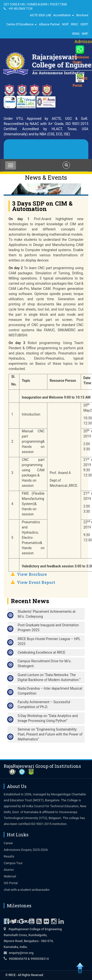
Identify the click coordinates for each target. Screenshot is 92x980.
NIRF (85, 34)
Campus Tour (13, 863)
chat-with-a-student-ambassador (27, 890)
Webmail (10, 876)
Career (8, 843)
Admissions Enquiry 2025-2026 (26, 850)
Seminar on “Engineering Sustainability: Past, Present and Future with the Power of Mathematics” (50, 734)
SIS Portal (11, 883)
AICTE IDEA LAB (40, 15)
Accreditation (64, 15)
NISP (65, 24)
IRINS (76, 34)
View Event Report (36, 582)
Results (9, 856)
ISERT (84, 24)
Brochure (82, 15)
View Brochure (32, 574)
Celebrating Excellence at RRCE (41, 652)
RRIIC (74, 24)
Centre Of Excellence (21, 24)
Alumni (9, 870)
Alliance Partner (49, 24)
